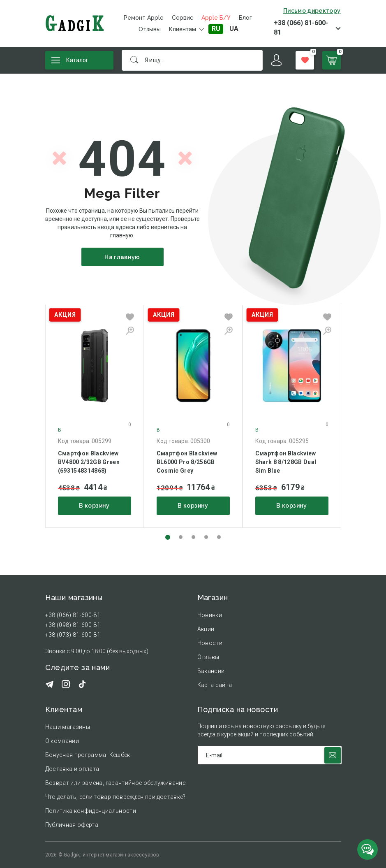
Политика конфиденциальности (91, 811)
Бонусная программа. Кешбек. (88, 755)
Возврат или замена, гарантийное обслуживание (115, 783)
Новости (210, 643)
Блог (245, 18)
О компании (62, 741)
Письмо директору (312, 11)
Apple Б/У (216, 18)
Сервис (183, 18)
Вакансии (211, 671)
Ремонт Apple (144, 18)
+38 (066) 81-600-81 (301, 28)
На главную (122, 257)
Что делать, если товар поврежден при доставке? (116, 797)
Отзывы (150, 29)
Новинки (210, 615)
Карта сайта (215, 685)
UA (234, 29)
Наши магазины (68, 727)
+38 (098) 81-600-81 (73, 625)
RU (216, 29)
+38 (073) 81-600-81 (73, 635)
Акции (206, 629)
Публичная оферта (72, 825)
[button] (168, 537)
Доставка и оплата (72, 769)
